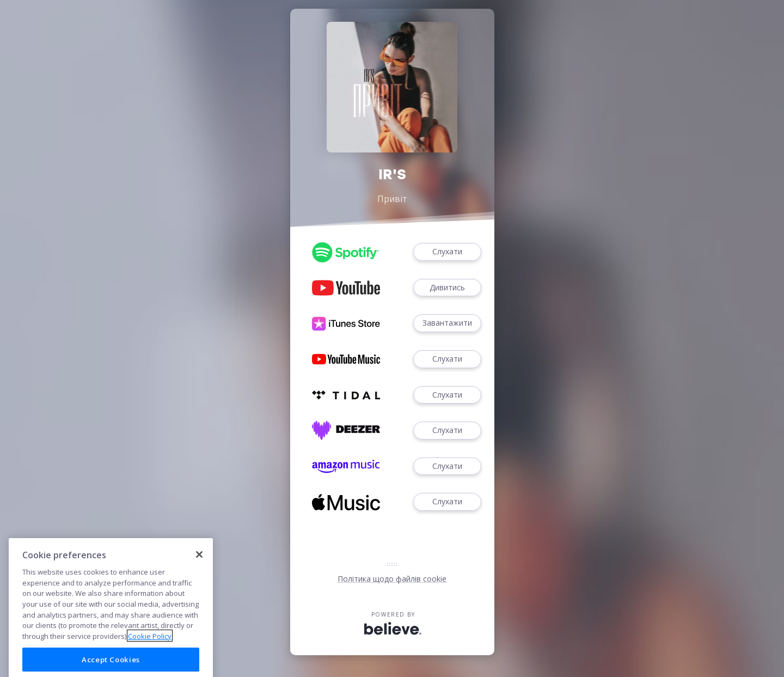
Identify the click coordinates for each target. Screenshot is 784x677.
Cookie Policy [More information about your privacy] (150, 652)
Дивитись (447, 288)
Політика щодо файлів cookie (392, 579)
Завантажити (447, 323)
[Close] (199, 570)
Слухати (447, 252)
